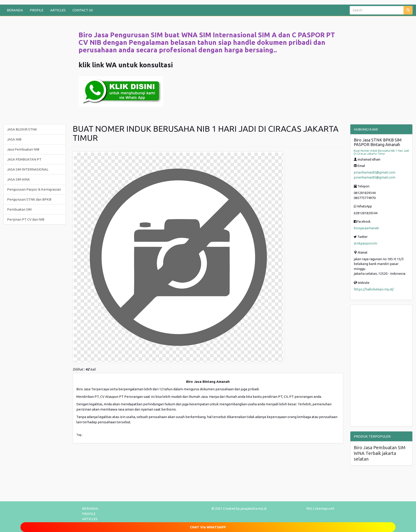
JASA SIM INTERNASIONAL (28, 169)
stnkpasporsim (365, 243)
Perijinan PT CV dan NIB (26, 219)
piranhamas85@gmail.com (375, 172)
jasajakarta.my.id (253, 508)
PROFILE (37, 10)
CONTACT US (83, 10)
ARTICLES (58, 10)
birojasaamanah (366, 228)
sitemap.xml (324, 508)
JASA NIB (14, 139)
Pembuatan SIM (19, 209)
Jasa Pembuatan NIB (23, 149)
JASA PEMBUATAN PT (24, 159)
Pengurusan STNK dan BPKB (29, 199)
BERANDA (15, 10)
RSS (309, 508)
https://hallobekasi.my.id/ (374, 289)
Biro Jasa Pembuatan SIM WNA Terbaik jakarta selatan (380, 453)
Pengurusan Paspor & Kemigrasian (34, 189)
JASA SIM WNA (18, 179)
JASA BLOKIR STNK (22, 129)
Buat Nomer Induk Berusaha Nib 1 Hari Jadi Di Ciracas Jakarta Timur (381, 152)
